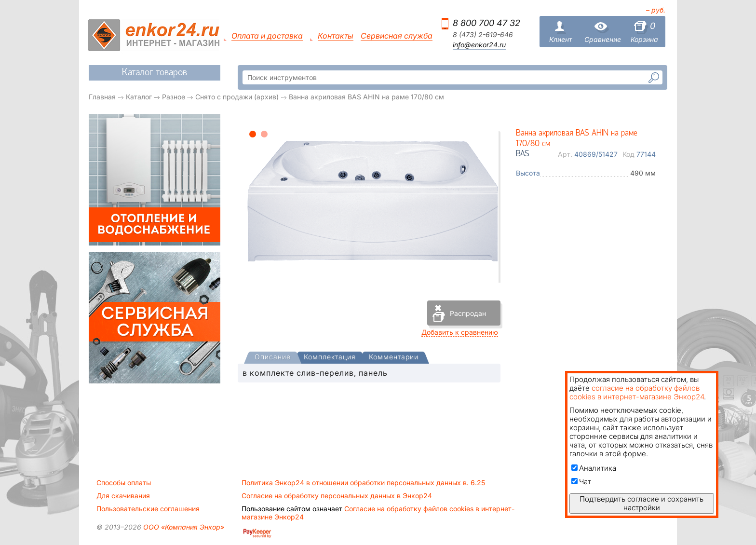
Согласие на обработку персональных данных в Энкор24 (337, 496)
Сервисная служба (397, 36)
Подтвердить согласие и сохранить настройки (641, 503)
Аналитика (594, 468)
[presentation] (273, 358)
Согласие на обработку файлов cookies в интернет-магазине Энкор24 (378, 513)
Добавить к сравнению (460, 332)
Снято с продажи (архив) (237, 97)
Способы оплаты (124, 483)
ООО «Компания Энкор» (183, 527)
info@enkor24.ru (479, 45)
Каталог (139, 97)
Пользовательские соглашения (148, 509)
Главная (102, 97)
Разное (174, 97)
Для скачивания (123, 496)
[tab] (273, 358)
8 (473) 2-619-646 (483, 35)
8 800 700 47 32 (486, 23)
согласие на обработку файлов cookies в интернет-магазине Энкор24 (637, 392)
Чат (581, 482)
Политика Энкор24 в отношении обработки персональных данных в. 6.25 (363, 483)
